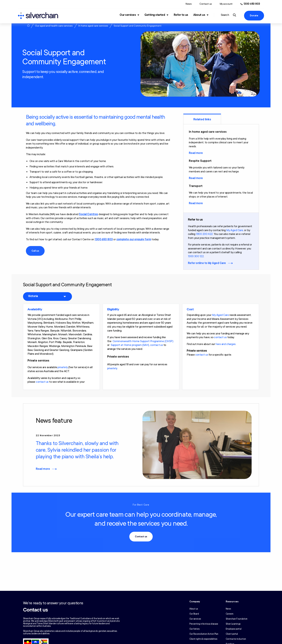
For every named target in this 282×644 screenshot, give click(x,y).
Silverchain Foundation (237, 619)
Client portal (232, 634)
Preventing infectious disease (204, 624)
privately (63, 367)
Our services (128, 15)
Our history (194, 629)
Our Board (194, 614)
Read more (196, 153)
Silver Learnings (233, 624)
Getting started (155, 15)
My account (226, 4)
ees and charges (226, 344)
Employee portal (234, 629)
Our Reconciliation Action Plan (204, 634)
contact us (42, 382)
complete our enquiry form (134, 239)
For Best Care (141, 505)
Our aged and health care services (54, 26)
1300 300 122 (196, 256)
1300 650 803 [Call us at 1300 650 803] (252, 4)
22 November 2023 (48, 435)
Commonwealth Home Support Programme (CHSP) (143, 341)
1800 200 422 (204, 234)
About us (199, 15)
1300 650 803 (104, 239)
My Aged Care (235, 230)
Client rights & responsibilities (203, 639)
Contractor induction (236, 639)
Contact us (206, 4)
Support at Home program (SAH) (130, 345)
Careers (229, 614)
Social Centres (88, 214)
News (189, 4)
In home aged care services (93, 26)
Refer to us (181, 15)
